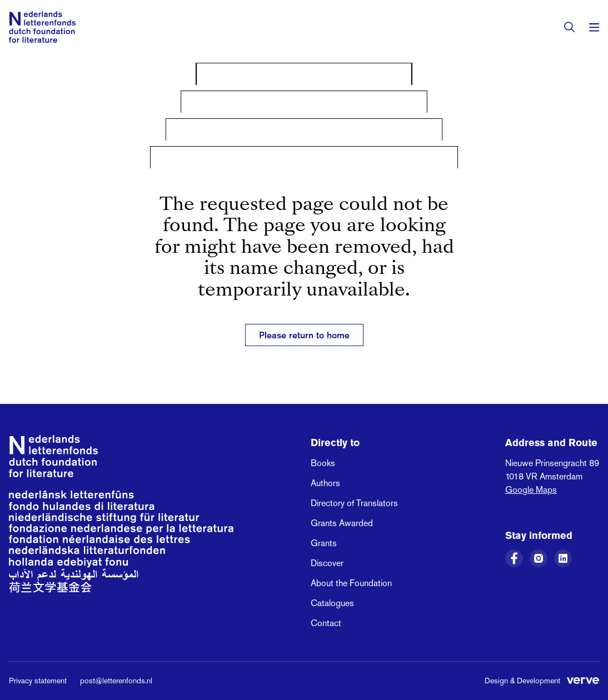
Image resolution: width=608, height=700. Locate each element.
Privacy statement (38, 681)
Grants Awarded (342, 523)
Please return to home (304, 335)
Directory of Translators (354, 503)
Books (323, 463)
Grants (324, 543)
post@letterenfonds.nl (116, 681)
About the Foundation (351, 583)
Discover (327, 563)
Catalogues (332, 603)
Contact (326, 623)
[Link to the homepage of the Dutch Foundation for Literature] (42, 27)
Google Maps (531, 490)
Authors (325, 483)
